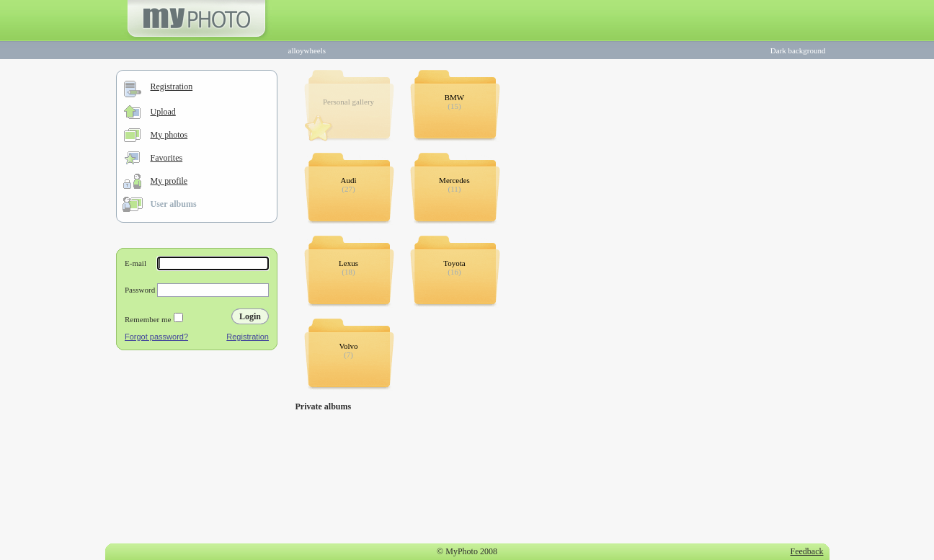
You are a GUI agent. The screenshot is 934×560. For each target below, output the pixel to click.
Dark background (798, 50)
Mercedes (454, 180)
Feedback (807, 551)
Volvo (348, 346)
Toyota (454, 263)
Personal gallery (348, 102)
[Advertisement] (197, 450)
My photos (169, 135)
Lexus (348, 263)
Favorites (167, 158)
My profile (169, 181)
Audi (349, 180)
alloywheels (307, 50)
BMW (455, 97)
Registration (172, 86)
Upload (163, 112)
